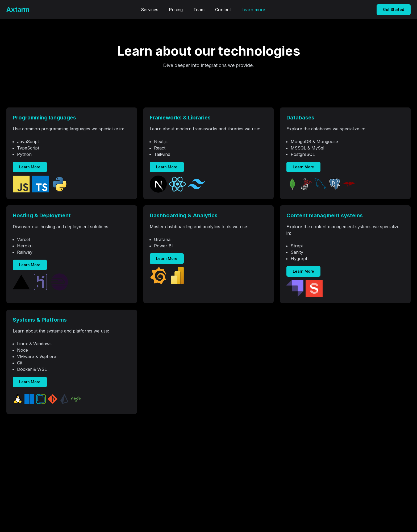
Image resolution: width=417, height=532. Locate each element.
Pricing (176, 10)
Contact (223, 10)
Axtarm (18, 9)
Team (199, 10)
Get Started (394, 9)
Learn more (253, 10)
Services (150, 10)
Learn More (30, 167)
